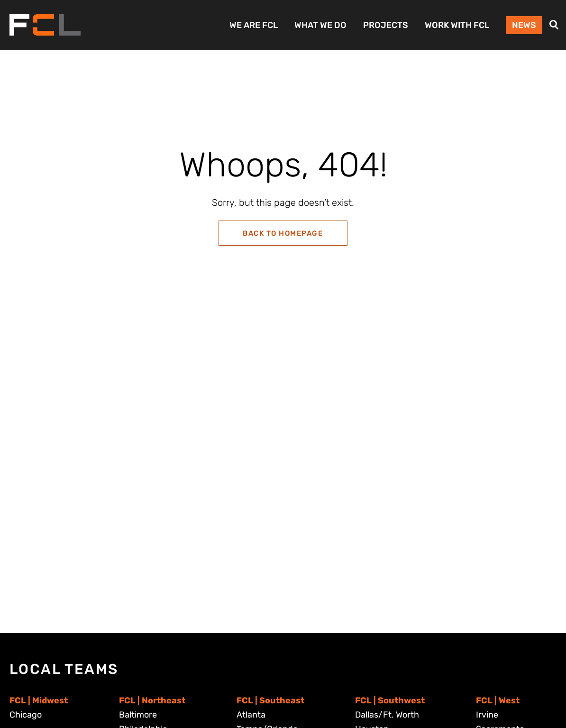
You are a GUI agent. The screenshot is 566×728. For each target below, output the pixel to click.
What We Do (320, 25)
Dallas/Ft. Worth (387, 715)
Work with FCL (457, 25)
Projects (386, 25)
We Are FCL (254, 25)
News (524, 25)
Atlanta (251, 715)
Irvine (487, 715)
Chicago (26, 715)
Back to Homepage (283, 233)
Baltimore (138, 715)
